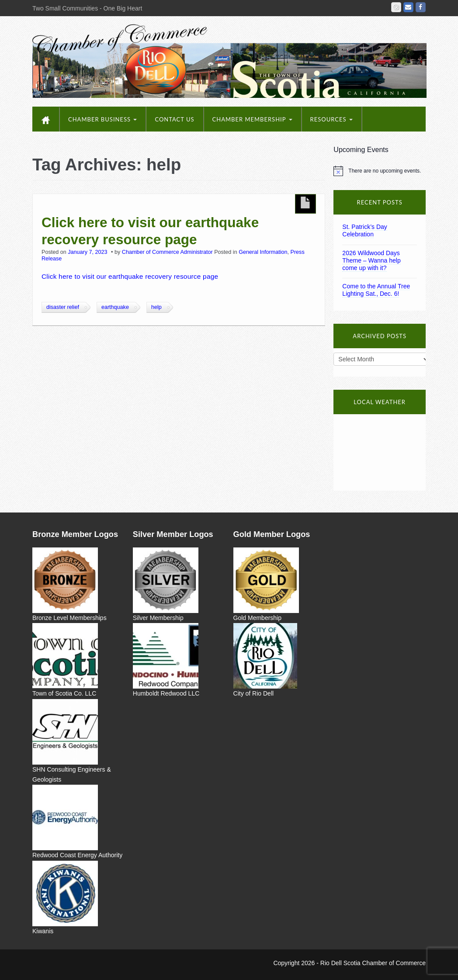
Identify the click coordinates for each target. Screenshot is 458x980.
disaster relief (63, 307)
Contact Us (174, 119)
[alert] (380, 171)
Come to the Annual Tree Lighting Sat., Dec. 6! (376, 290)
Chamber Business (102, 119)
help (156, 307)
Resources (331, 119)
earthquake (115, 307)
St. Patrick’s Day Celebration (364, 230)
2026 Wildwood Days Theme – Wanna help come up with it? (371, 260)
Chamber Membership (252, 119)
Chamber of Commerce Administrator (167, 252)
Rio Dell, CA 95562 (380, 451)
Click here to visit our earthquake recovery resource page (150, 230)
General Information (263, 252)
